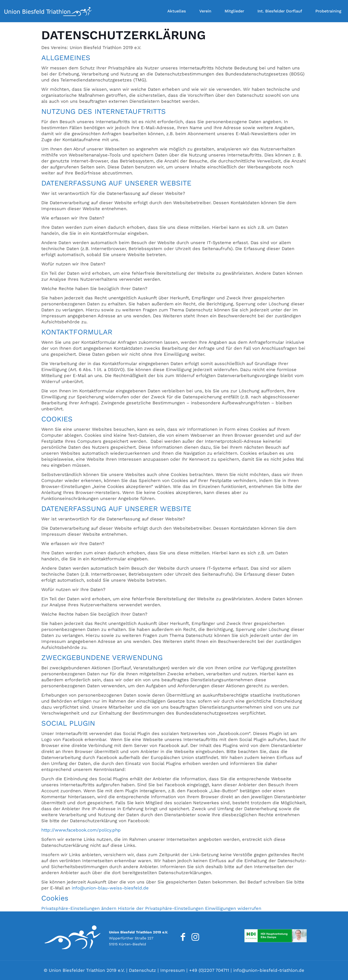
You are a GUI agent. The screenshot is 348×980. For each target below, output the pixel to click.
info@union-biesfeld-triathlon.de (269, 970)
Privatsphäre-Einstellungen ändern (79, 908)
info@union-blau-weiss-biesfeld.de (110, 888)
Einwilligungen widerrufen (233, 908)
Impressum (173, 970)
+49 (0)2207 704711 (209, 970)
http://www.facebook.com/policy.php (81, 830)
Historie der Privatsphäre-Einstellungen (161, 908)
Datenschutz (142, 970)
